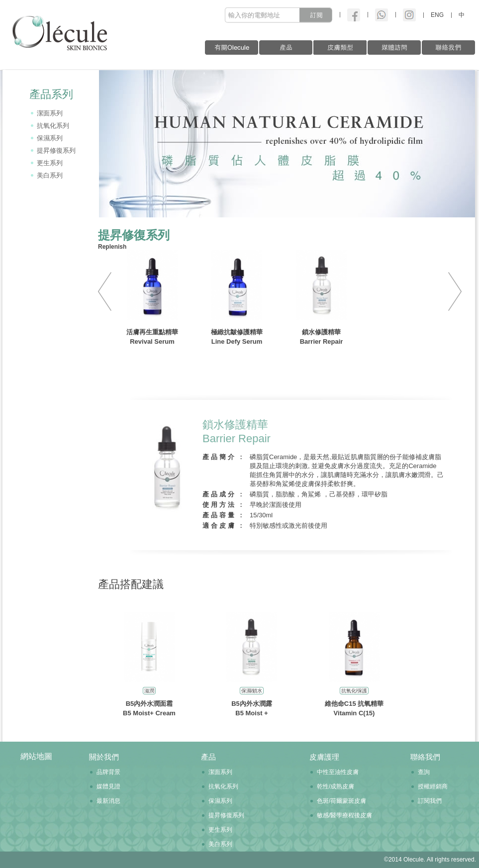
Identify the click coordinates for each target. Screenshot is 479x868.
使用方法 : (223, 505)
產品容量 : (223, 515)
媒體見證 (108, 786)
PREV (108, 291)
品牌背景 (108, 772)
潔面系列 (50, 113)
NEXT (451, 291)
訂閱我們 (430, 801)
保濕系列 (50, 138)
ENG (437, 15)
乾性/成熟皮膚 (335, 786)
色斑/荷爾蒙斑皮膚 (341, 801)
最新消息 (108, 801)
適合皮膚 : (223, 526)
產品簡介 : (223, 457)
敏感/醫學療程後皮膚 (344, 815)
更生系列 (50, 163)
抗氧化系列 (53, 126)
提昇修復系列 (56, 150)
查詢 (424, 772)
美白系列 (50, 175)
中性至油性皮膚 (338, 772)
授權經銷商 (433, 786)
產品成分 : (223, 494)
